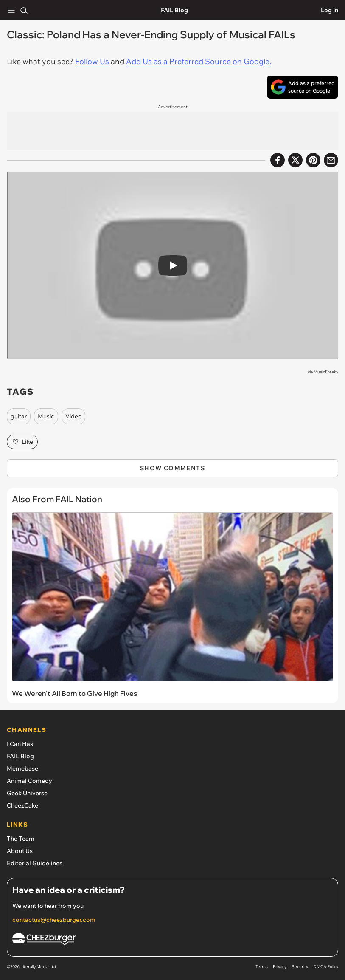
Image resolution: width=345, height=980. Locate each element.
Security (300, 967)
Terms (262, 967)
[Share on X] (295, 160)
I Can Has (20, 744)
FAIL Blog (174, 10)
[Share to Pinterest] (313, 160)
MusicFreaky (326, 372)
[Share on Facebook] (278, 160)
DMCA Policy (326, 967)
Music (46, 416)
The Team (21, 839)
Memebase (22, 768)
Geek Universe (27, 793)
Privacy (280, 967)
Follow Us (92, 61)
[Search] (24, 10)
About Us (20, 851)
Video (73, 416)
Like (22, 442)
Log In (330, 10)
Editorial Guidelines (35, 863)
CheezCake (22, 805)
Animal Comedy (29, 781)
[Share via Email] (331, 160)
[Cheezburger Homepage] (172, 940)
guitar (19, 416)
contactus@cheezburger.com (54, 920)
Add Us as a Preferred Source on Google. (199, 61)
